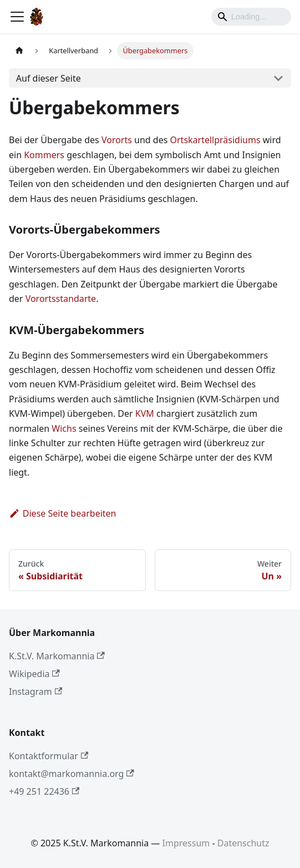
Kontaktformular (49, 756)
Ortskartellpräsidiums (215, 140)
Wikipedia (34, 674)
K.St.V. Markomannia (57, 656)
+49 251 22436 (44, 791)
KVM (145, 413)
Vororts (117, 140)
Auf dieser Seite (49, 78)
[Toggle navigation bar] (17, 17)
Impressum (186, 843)
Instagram (35, 692)
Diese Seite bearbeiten (63, 513)
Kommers (44, 155)
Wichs (64, 428)
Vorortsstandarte (61, 299)
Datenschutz (243, 843)
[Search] (251, 17)
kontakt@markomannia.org (72, 774)
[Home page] (19, 51)
